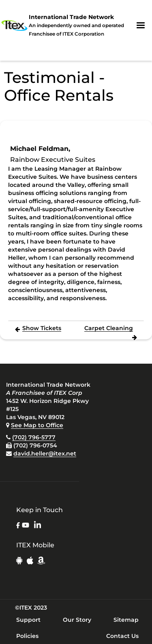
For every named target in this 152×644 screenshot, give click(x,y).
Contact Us (122, 636)
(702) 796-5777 (34, 437)
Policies (27, 636)
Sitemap (126, 620)
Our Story (77, 620)
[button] (141, 25)
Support (28, 620)
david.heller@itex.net (45, 453)
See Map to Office (37, 425)
